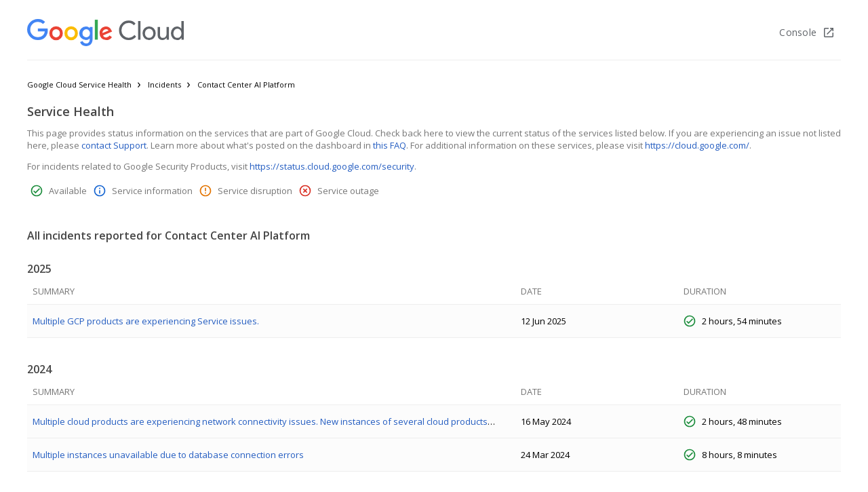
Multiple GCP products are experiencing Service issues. (146, 321)
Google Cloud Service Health (79, 84)
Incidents (164, 84)
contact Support (114, 145)
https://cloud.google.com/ (697, 145)
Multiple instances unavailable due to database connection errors (168, 455)
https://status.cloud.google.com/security (332, 166)
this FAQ (390, 145)
